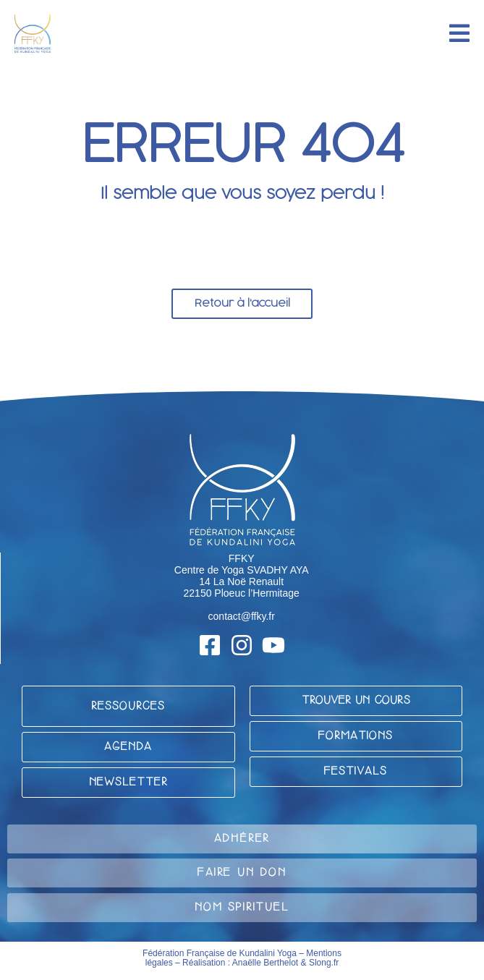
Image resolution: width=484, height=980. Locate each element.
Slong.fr (324, 963)
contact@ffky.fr (242, 616)
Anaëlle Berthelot (265, 963)
